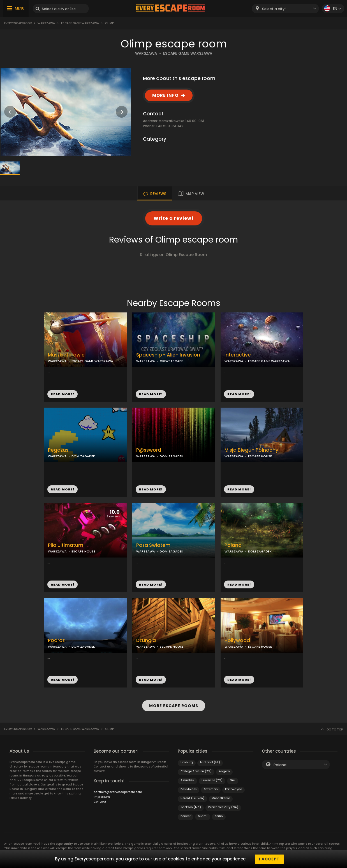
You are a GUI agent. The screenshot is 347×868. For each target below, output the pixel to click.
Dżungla (146, 640)
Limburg (187, 762)
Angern (224, 771)
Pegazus (58, 450)
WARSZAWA (146, 53)
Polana (233, 545)
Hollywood (237, 640)
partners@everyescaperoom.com (118, 792)
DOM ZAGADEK (83, 456)
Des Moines (188, 789)
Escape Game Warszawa (80, 23)
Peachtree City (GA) (223, 807)
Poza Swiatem (153, 545)
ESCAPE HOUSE (260, 456)
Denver (186, 816)
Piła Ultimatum (66, 545)
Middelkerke (221, 798)
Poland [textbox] (280, 765)
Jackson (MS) (191, 807)
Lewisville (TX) (212, 780)
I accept (269, 859)
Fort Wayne (233, 789)
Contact (100, 802)
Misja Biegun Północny (251, 450)
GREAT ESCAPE (171, 361)
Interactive (238, 355)
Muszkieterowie (66, 355)
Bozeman (211, 789)
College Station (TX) (196, 771)
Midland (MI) (210, 762)
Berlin (219, 816)
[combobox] (285, 9)
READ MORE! (63, 394)
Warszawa (46, 23)
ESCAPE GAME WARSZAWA (188, 53)
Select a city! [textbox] (274, 9)
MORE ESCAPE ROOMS (174, 706)
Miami (203, 816)
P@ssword (149, 450)
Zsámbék (187, 780)
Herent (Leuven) (192, 798)
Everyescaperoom (18, 23)
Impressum (102, 797)
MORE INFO (165, 95)
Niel (233, 780)
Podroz (56, 640)
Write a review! (174, 218)
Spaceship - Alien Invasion (168, 355)
